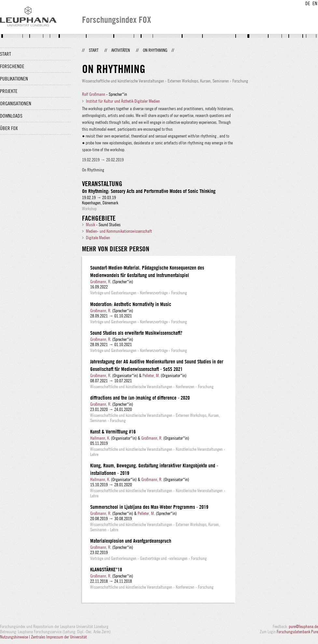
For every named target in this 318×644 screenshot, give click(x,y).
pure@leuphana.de (303, 626)
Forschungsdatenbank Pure (297, 632)
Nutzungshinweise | (15, 637)
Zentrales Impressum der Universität (59, 637)
